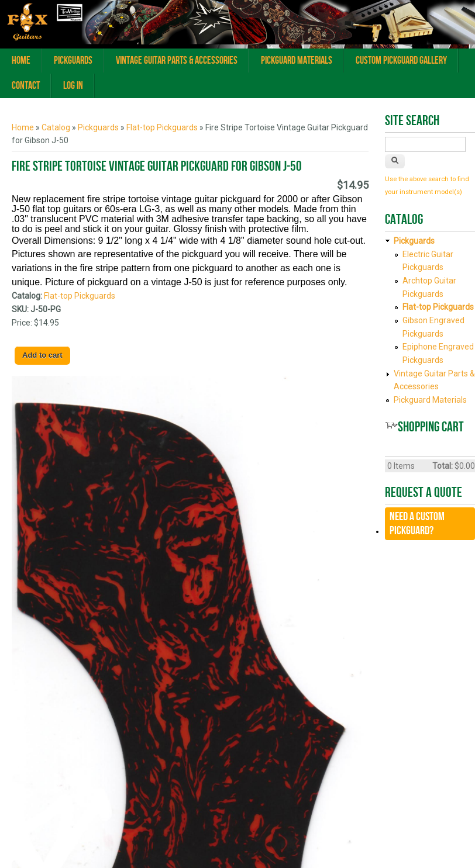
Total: (443, 466)
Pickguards (73, 60)
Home (21, 60)
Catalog (56, 127)
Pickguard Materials (297, 60)
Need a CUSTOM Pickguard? (417, 524)
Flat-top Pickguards (162, 127)
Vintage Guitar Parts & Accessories (177, 60)
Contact (26, 86)
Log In (73, 86)
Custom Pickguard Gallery (401, 60)
